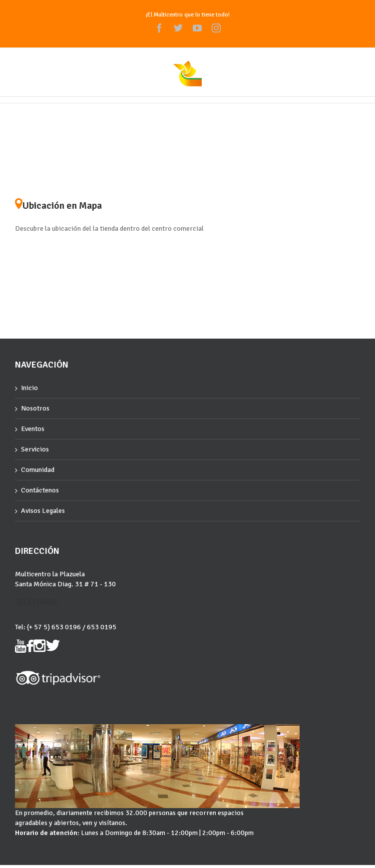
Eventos (33, 429)
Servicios (35, 449)
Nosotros (35, 408)
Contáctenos (40, 490)
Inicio (29, 388)
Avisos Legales (43, 511)
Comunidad (38, 470)
